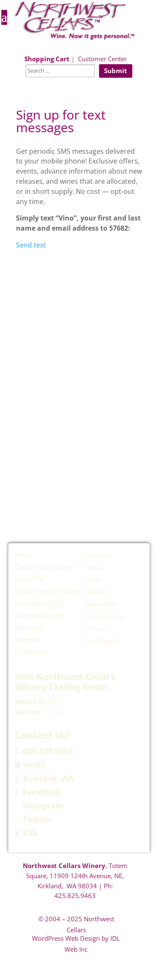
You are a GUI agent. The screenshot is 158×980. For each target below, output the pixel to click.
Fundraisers (32, 652)
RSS (30, 833)
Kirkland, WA (48, 779)
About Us (99, 555)
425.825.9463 (48, 751)
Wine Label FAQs (39, 603)
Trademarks (103, 640)
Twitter (37, 819)
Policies (96, 629)
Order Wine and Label (47, 591)
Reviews (97, 592)
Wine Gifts (30, 579)
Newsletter (101, 604)
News (94, 568)
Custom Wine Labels (44, 567)
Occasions (29, 628)
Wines (24, 555)
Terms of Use (105, 616)
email (34, 765)
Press (93, 580)
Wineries (27, 640)
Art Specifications (40, 615)
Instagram (43, 806)
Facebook (42, 792)
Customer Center (102, 59)
